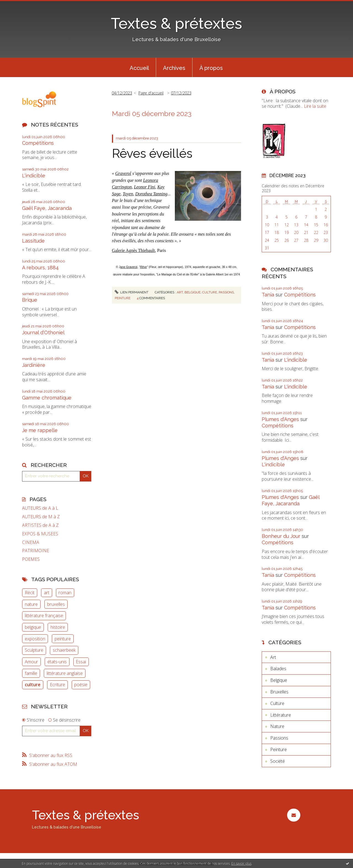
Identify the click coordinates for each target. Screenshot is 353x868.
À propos (211, 68)
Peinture (123, 298)
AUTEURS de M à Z (41, 517)
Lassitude (33, 241)
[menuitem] (139, 67)
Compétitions (38, 143)
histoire (58, 627)
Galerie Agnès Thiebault (133, 250)
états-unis (57, 662)
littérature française (44, 616)
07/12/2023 (181, 93)
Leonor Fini (145, 187)
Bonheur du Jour (281, 536)
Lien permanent (132, 292)
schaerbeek (64, 650)
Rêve (144, 267)
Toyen (128, 194)
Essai (81, 662)
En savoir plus (241, 863)
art (47, 593)
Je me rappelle (40, 430)
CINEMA (31, 542)
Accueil (139, 68)
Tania (268, 295)
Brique (30, 300)
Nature (277, 726)
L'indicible (34, 176)
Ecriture (58, 685)
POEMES (31, 559)
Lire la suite (315, 106)
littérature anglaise (65, 673)
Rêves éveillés (152, 153)
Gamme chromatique (47, 398)
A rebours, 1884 (40, 268)
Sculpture (34, 650)
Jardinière (34, 365)
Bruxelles (279, 692)
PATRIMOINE (36, 551)
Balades (278, 669)
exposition (35, 639)
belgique (33, 627)
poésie (81, 685)
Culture (210, 292)
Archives (174, 68)
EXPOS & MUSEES (40, 534)
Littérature (281, 715)
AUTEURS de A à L (40, 508)
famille (31, 673)
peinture (63, 639)
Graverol (123, 173)
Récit (30, 593)
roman (65, 593)
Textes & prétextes (176, 23)
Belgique (192, 292)
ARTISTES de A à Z (40, 525)
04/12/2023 (122, 93)
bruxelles (56, 604)
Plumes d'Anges (280, 419)
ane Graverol (129, 267)
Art (180, 292)
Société (278, 761)
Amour (31, 662)
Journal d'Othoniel (43, 332)
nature (31, 604)
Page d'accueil (151, 93)
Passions (226, 292)
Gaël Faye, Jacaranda (47, 208)
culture (33, 685)
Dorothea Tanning (151, 194)
